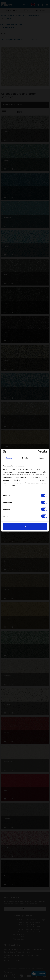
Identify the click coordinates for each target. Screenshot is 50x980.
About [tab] (41, 458)
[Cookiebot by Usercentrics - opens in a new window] (38, 452)
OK (25, 526)
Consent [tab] (9, 458)
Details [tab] (25, 458)
